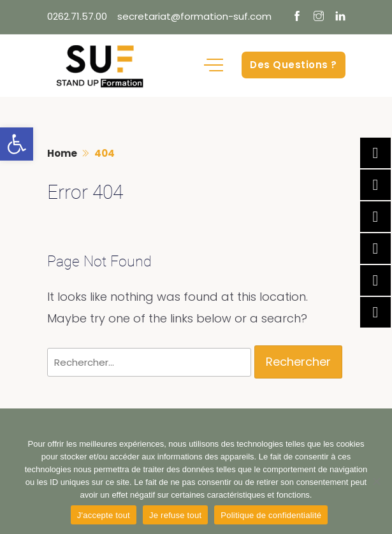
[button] (17, 144)
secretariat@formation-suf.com (194, 16)
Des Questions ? (294, 65)
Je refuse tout (175, 515)
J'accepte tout (104, 515)
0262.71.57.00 (77, 16)
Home (62, 153)
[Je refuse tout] (376, 481)
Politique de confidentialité (271, 515)
